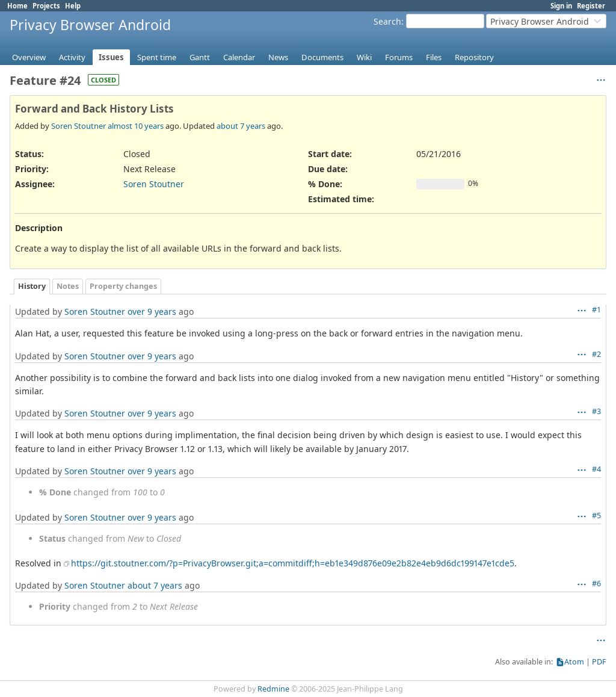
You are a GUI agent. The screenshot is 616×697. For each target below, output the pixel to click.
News (278, 57)
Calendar (239, 57)
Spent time (157, 57)
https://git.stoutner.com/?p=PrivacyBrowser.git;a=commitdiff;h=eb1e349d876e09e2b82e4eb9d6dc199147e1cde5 (293, 563)
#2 (596, 354)
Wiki (364, 57)
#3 (596, 411)
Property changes (123, 286)
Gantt (200, 57)
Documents (322, 57)
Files (434, 57)
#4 (596, 469)
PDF (599, 662)
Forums (399, 57)
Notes (68, 286)
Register (591, 6)
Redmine (273, 689)
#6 (596, 584)
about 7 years (241, 126)
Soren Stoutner (79, 126)
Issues (111, 57)
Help (73, 6)
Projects (46, 6)
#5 (596, 516)
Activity (72, 57)
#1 (596, 310)
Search (387, 21)
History (32, 286)
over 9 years (152, 311)
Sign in (561, 6)
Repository (474, 57)
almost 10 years (136, 126)
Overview (29, 57)
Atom (574, 662)
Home (17, 6)
